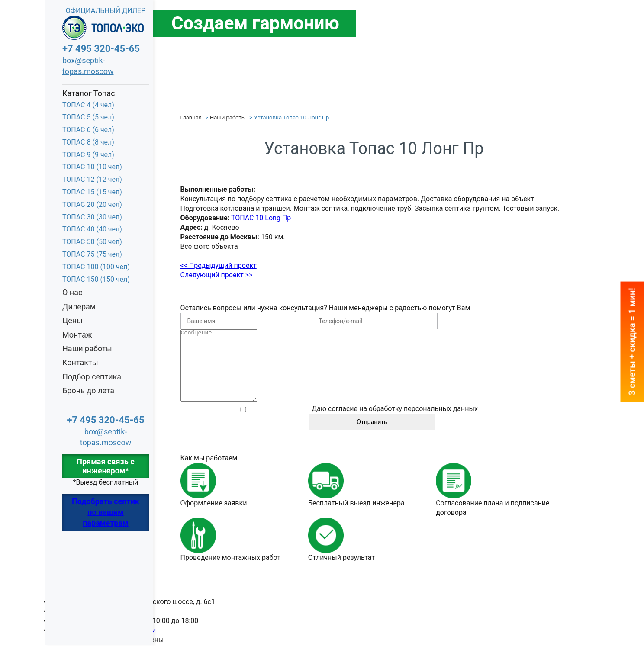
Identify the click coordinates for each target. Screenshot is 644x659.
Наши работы (87, 349)
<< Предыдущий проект (219, 265)
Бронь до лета (88, 391)
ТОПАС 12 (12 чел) (92, 179)
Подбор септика (92, 377)
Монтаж (77, 335)
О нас (72, 292)
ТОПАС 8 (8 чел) (88, 142)
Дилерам (79, 307)
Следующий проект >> (217, 275)
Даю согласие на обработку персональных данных (395, 423)
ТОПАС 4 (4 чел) (88, 105)
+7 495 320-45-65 (101, 49)
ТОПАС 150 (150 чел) (96, 279)
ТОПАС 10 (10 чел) (92, 167)
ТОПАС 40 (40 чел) (92, 229)
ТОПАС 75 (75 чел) (92, 254)
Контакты (80, 362)
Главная (191, 117)
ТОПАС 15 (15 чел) (92, 192)
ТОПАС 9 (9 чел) (88, 155)
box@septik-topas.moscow (88, 66)
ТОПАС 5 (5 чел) (88, 117)
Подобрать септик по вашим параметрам (106, 512)
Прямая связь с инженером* (106, 466)
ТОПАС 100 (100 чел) (96, 267)
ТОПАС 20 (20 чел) (92, 204)
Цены (72, 320)
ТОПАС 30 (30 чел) (92, 217)
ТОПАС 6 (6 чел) (88, 130)
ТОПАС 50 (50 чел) (92, 242)
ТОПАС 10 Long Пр (261, 218)
